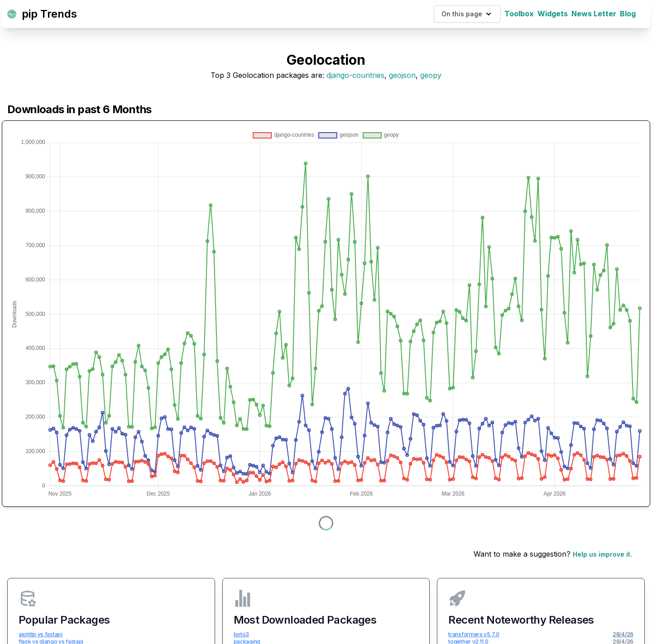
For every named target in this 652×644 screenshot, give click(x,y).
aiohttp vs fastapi (41, 634)
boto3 (242, 634)
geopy (431, 75)
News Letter (594, 14)
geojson (402, 75)
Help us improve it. (602, 554)
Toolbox (519, 14)
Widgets (553, 14)
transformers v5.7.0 (474, 634)
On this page (467, 14)
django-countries (355, 75)
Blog (628, 14)
